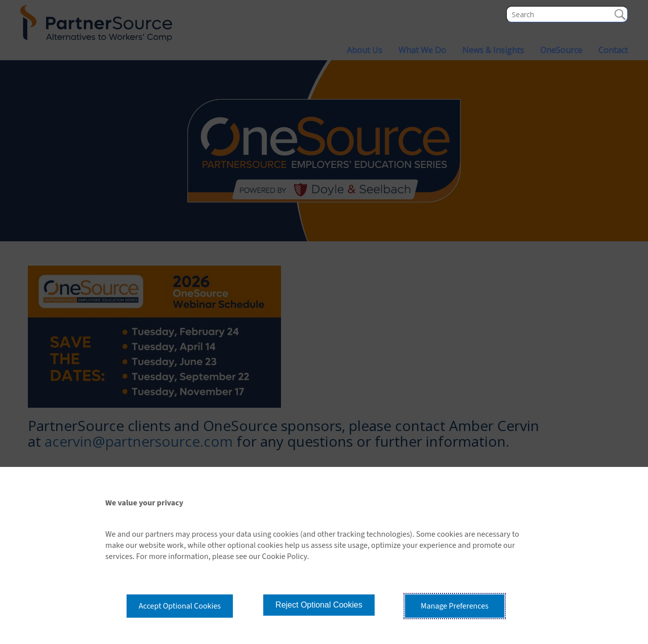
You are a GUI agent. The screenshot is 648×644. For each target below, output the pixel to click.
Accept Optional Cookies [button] (180, 606)
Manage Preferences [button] (455, 606)
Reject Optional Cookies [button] (319, 605)
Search (620, 14)
